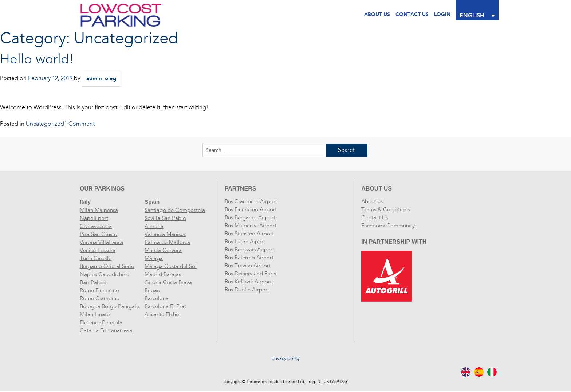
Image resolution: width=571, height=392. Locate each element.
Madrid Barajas (163, 274)
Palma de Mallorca (167, 242)
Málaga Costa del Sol (171, 266)
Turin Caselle (96, 258)
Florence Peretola (101, 322)
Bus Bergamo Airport (250, 217)
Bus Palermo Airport (249, 258)
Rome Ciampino (100, 298)
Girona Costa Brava (168, 282)
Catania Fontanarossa (106, 330)
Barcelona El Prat (165, 306)
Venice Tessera (98, 250)
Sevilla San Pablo (165, 218)
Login (442, 14)
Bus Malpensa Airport (251, 226)
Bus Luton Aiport (245, 242)
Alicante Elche (162, 314)
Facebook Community (388, 226)
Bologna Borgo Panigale (109, 306)
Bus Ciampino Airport (251, 201)
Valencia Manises (165, 234)
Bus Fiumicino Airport (251, 209)
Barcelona (157, 298)
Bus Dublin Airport (247, 290)
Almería (154, 226)
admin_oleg (101, 78)
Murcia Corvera (163, 250)
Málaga (154, 258)
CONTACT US (412, 14)
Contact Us (375, 217)
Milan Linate (95, 314)
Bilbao (152, 290)
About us (372, 201)
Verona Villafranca (102, 242)
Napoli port (94, 218)
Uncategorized (45, 124)
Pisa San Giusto (99, 234)
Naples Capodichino (105, 274)
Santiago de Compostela (175, 210)
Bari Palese (93, 282)
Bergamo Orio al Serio (107, 266)
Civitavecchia (96, 226)
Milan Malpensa (99, 210)
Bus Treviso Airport (248, 266)
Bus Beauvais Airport (249, 250)
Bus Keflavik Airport (248, 282)
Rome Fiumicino (99, 290)
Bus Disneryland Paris (250, 274)
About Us (377, 14)
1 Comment (79, 124)
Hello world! (37, 59)
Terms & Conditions (385, 209)
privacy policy (286, 358)
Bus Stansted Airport (249, 234)
